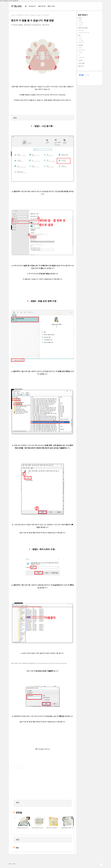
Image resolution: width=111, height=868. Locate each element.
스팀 (80, 38)
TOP (101, 865)
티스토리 (80, 60)
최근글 (81, 75)
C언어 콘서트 (82, 57)
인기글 (87, 75)
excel (80, 48)
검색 (97, 6)
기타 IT (81, 25)
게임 (79, 35)
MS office (80, 45)
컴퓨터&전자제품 (83, 28)
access (80, 52)
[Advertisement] (43, 749)
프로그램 (81, 30)
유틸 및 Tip (81, 66)
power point (82, 50)
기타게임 (81, 40)
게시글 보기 (32, 6)
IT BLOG (17, 6)
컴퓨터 (80, 20)
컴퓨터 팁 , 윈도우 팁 (84, 33)
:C (79, 55)
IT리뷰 (80, 18)
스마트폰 (81, 23)
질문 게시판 (42, 6)
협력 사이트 (51, 6)
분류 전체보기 (83, 15)
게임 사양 (81, 42)
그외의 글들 (81, 63)
